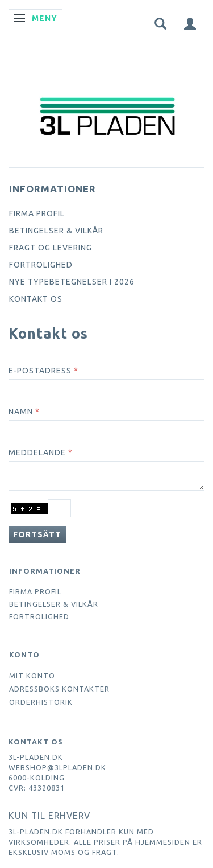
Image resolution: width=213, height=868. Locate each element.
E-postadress (40, 371)
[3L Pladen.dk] (107, 92)
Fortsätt (37, 534)
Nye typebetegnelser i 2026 (72, 282)
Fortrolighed (41, 265)
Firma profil (37, 213)
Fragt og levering (51, 248)
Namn (21, 412)
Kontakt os (36, 299)
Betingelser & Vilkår (56, 231)
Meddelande (37, 452)
